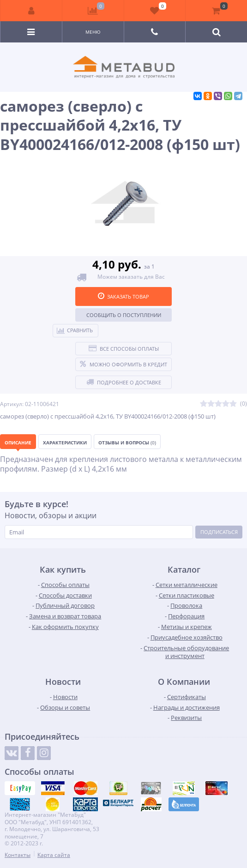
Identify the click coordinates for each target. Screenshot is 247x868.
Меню (93, 32)
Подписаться (219, 532)
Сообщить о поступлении (124, 315)
